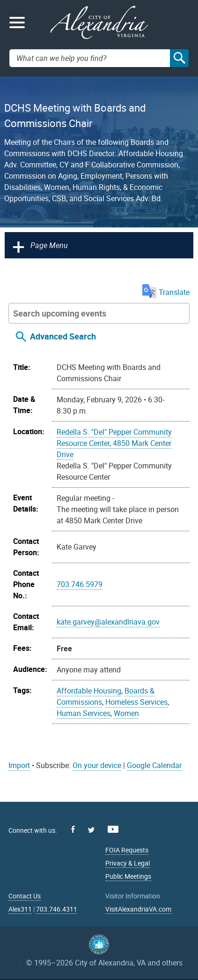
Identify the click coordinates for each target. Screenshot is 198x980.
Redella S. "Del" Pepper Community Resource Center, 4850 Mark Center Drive (114, 443)
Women (126, 713)
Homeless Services (136, 702)
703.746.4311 (57, 909)
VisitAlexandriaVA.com (138, 909)
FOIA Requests (127, 850)
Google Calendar (154, 765)
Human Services (84, 713)
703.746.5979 (80, 584)
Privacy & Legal (128, 863)
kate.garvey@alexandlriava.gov (108, 622)
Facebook (73, 829)
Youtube (113, 829)
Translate (166, 292)
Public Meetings (128, 876)
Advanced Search (63, 336)
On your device (97, 765)
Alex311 (20, 909)
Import (19, 765)
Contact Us (25, 896)
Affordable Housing (89, 691)
